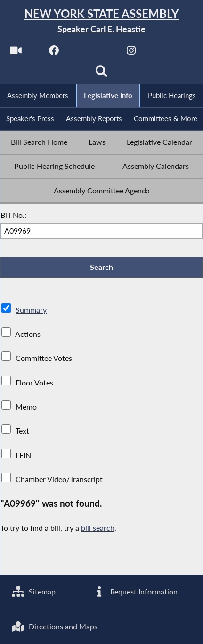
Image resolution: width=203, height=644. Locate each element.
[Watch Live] (16, 53)
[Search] (101, 74)
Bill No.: (13, 215)
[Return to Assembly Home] (101, 21)
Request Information (135, 591)
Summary (31, 310)
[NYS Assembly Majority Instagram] (131, 53)
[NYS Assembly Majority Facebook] (54, 53)
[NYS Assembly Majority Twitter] (93, 53)
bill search (98, 528)
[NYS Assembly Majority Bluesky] (170, 53)
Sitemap (34, 591)
